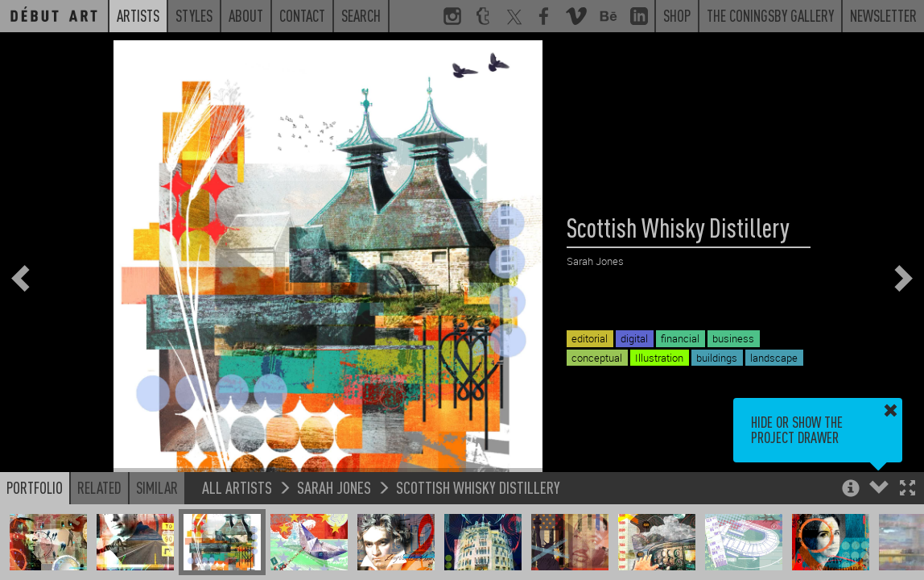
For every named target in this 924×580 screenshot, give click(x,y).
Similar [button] (157, 487)
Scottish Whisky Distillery (478, 487)
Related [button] (99, 487)
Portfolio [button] (35, 487)
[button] (907, 489)
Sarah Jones (334, 487)
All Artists (237, 487)
